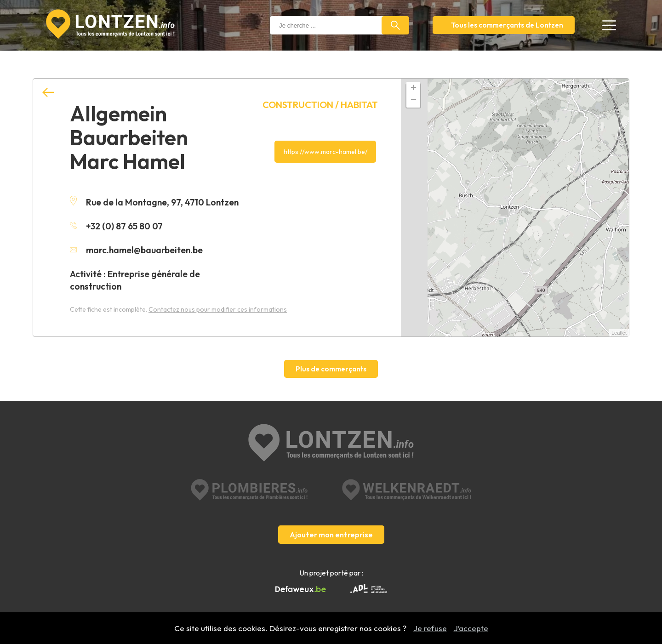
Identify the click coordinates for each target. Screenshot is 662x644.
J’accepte (471, 628)
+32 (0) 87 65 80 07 (116, 226)
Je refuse (430, 628)
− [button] (414, 101)
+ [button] (414, 89)
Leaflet (619, 333)
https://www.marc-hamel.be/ (325, 152)
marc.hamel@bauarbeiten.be (136, 250)
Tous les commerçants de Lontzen (507, 25)
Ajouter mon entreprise (331, 535)
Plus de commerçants (331, 369)
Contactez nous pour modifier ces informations (218, 309)
